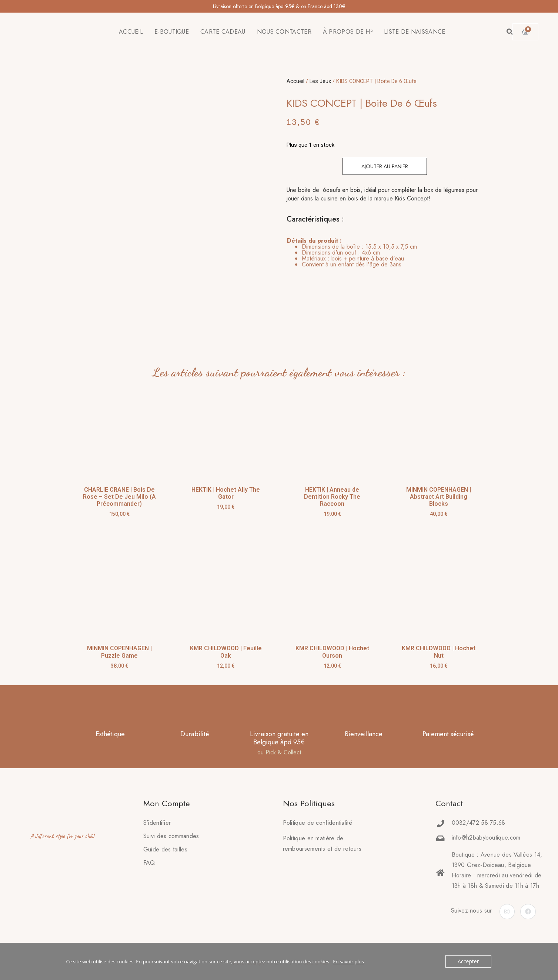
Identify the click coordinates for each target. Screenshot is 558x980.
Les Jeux (320, 81)
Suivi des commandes (171, 826)
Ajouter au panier (385, 166)
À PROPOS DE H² (348, 32)
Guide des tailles (165, 839)
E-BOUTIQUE (172, 32)
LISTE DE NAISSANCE (415, 32)
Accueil (295, 81)
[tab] (352, 253)
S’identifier (157, 812)
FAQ (149, 852)
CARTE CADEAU (223, 32)
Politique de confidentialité (318, 812)
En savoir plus (348, 961)
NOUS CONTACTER (284, 32)
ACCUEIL (131, 32)
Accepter (469, 961)
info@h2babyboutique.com (486, 827)
